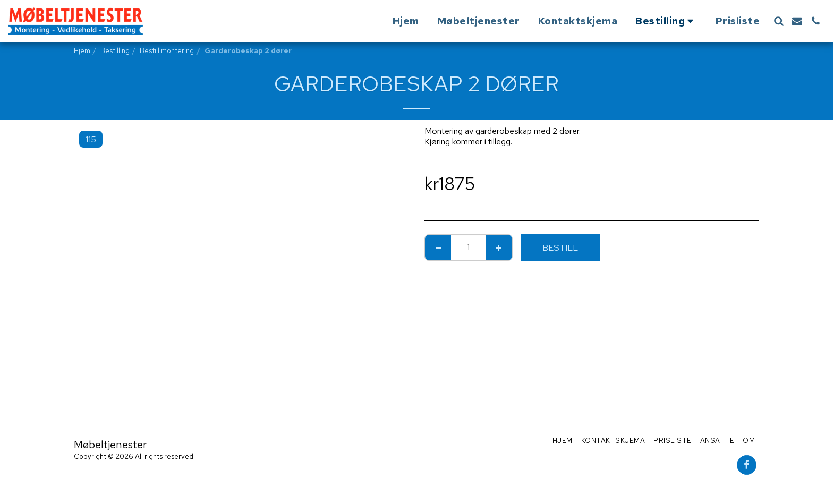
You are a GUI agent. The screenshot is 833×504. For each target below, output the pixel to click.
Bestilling (115, 51)
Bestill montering (167, 51)
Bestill (560, 247)
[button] (779, 21)
